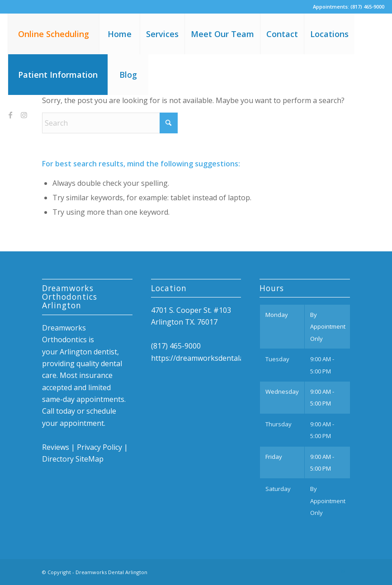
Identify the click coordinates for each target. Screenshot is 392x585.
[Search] (110, 123)
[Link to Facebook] (10, 115)
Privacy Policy (99, 447)
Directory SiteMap (73, 459)
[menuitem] (53, 34)
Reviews (56, 447)
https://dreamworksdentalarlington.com (219, 358)
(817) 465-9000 (367, 7)
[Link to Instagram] (24, 115)
